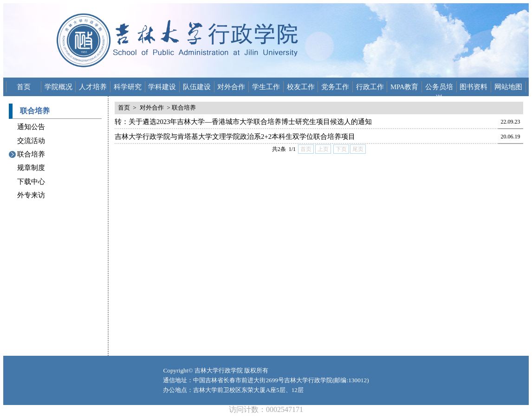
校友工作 (301, 87)
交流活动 (31, 141)
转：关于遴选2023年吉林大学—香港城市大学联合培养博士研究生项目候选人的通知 (243, 122)
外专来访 (31, 195)
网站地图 (508, 87)
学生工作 (266, 87)
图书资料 (474, 87)
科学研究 (128, 87)
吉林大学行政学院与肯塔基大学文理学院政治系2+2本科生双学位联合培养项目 (235, 137)
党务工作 (335, 87)
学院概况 (58, 87)
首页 (24, 87)
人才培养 (93, 87)
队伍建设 (197, 87)
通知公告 (31, 127)
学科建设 (162, 87)
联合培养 (31, 154)
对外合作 (231, 87)
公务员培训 (439, 88)
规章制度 (31, 168)
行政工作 (370, 87)
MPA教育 (404, 87)
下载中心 (31, 182)
